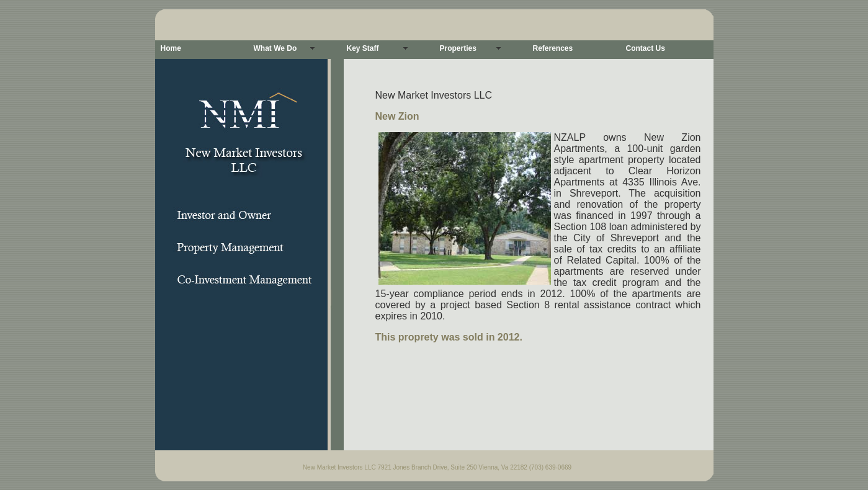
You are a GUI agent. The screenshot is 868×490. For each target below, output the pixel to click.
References (553, 48)
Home (171, 48)
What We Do (275, 48)
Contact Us (646, 48)
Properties (458, 48)
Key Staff (363, 48)
